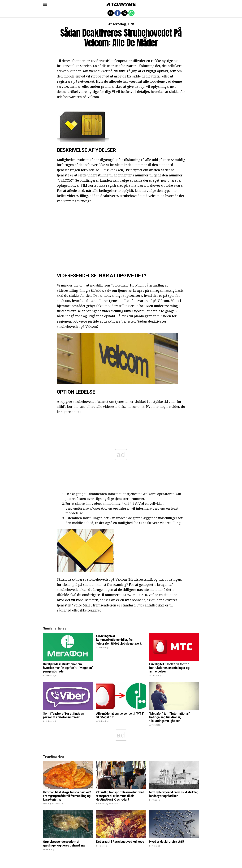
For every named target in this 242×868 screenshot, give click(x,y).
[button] (45, 4)
